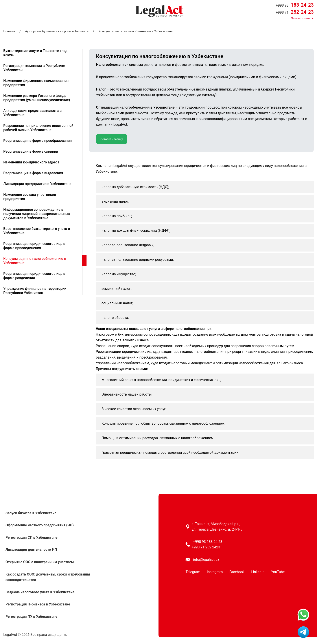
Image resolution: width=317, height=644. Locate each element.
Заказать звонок (302, 18)
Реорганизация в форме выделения (33, 173)
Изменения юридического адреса (31, 162)
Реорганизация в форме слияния (31, 151)
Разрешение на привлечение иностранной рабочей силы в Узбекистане (38, 128)
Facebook (237, 572)
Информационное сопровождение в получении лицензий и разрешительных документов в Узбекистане (37, 214)
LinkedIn (258, 572)
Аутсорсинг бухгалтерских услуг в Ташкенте (57, 31)
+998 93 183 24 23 (208, 542)
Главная (9, 31)
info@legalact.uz (206, 560)
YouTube (278, 572)
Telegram (193, 572)
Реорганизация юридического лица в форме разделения (34, 276)
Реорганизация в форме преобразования (38, 141)
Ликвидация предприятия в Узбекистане (37, 184)
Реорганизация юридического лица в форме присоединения (34, 246)
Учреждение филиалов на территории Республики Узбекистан (35, 291)
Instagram (215, 572)
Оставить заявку (112, 139)
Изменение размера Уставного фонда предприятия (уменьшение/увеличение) (37, 98)
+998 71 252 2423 (206, 547)
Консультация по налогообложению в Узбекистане (135, 31)
